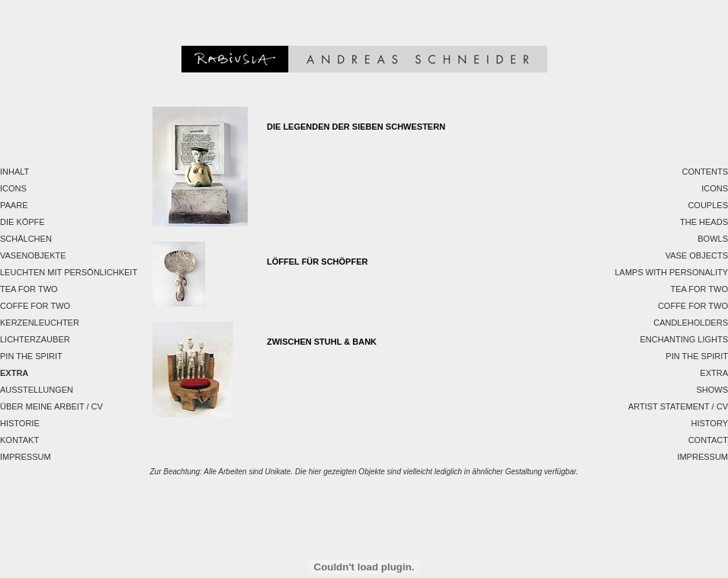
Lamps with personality (671, 272)
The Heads (704, 222)
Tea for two (29, 289)
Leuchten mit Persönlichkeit (69, 272)
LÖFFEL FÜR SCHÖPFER (317, 262)
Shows (712, 390)
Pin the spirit (31, 356)
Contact (708, 440)
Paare (14, 205)
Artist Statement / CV (678, 406)
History (710, 423)
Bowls (713, 239)
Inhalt (14, 172)
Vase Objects (697, 255)
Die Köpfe (22, 222)
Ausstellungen (37, 390)
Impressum (26, 457)
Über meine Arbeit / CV (51, 406)
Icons (13, 188)
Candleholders (691, 323)
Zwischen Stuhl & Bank (322, 342)
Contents (706, 172)
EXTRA (14, 373)
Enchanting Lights (684, 339)
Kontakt (19, 440)
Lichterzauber (35, 339)
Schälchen (26, 239)
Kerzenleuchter (40, 323)
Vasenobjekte (33, 255)
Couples (708, 205)
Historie (20, 423)
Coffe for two (35, 306)
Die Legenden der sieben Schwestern (356, 127)
